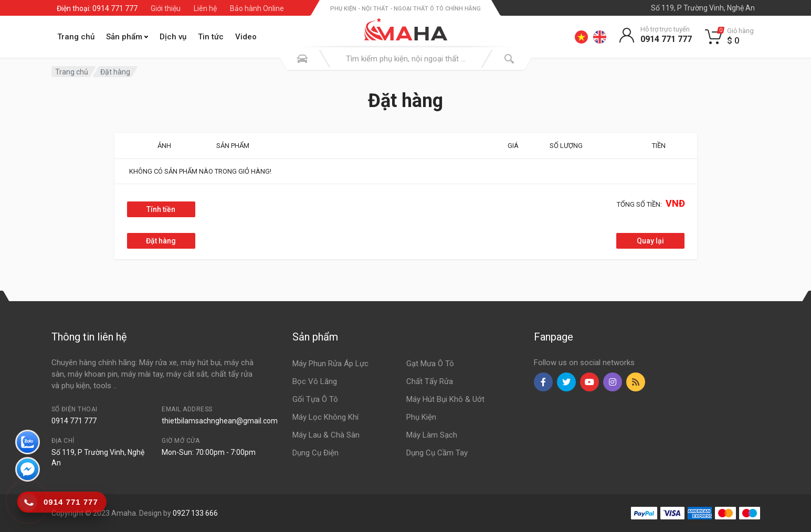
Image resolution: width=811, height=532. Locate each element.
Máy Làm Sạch (432, 435)
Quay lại (650, 241)
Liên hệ (205, 8)
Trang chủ (76, 37)
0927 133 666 (195, 513)
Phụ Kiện (421, 417)
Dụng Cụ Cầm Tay (437, 453)
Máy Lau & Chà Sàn (326, 435)
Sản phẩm (127, 37)
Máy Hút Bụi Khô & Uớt (445, 399)
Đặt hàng (115, 72)
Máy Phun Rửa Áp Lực (330, 364)
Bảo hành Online (257, 8)
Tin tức (211, 37)
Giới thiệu (166, 8)
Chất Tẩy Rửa (430, 381)
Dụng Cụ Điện (315, 453)
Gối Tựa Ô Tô (315, 399)
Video (246, 37)
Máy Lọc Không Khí (325, 417)
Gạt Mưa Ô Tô (430, 364)
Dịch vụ (173, 37)
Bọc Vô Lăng (315, 381)
